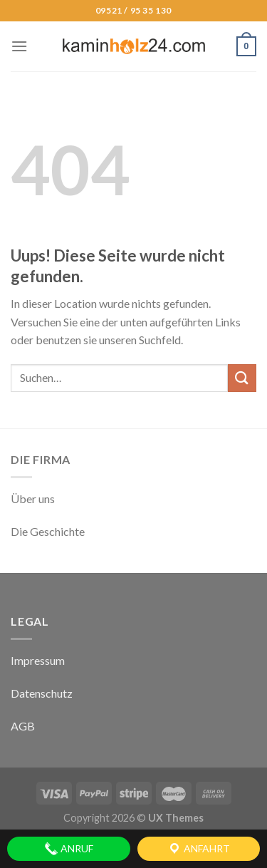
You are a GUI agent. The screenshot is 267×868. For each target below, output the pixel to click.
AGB (23, 726)
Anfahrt (199, 849)
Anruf (69, 849)
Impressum (38, 660)
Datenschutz (42, 693)
